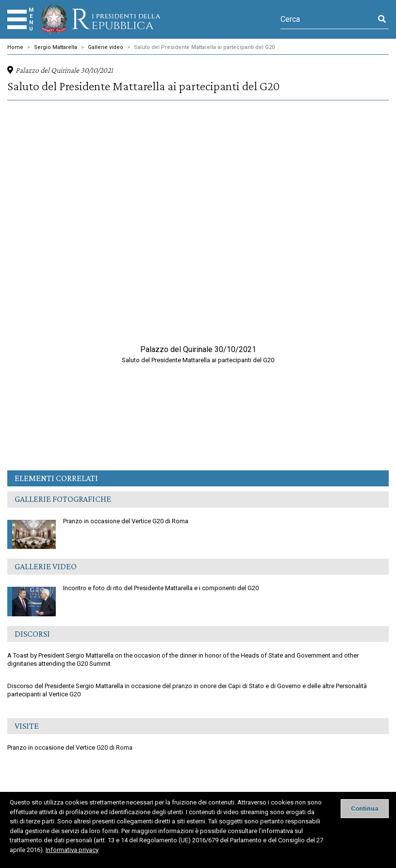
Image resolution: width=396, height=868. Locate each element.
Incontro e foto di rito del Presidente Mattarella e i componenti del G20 (133, 590)
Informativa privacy (72, 850)
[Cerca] (328, 19)
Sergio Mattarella (56, 47)
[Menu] (17, 19)
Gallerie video (106, 47)
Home (15, 47)
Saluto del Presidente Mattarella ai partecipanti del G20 (204, 47)
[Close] (365, 809)
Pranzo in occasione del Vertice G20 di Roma (98, 523)
